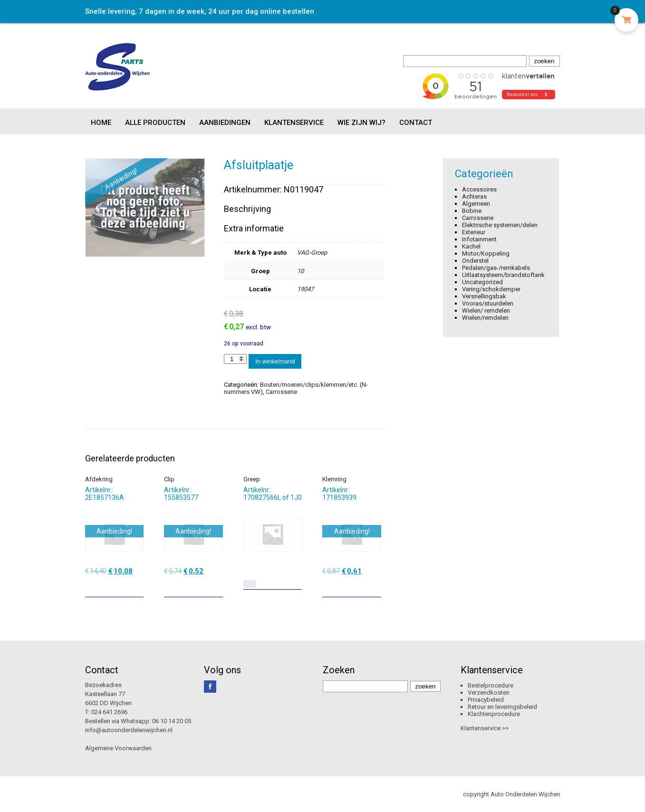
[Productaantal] (235, 359)
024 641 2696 (109, 712)
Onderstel (475, 261)
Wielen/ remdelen (486, 310)
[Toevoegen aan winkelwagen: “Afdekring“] (137, 586)
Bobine (472, 211)
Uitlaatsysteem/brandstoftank (503, 275)
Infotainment (479, 239)
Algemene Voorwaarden (118, 748)
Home (101, 123)
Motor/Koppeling (486, 253)
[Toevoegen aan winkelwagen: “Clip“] (217, 586)
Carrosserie (281, 392)
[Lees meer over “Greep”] (250, 584)
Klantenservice (294, 123)
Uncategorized (482, 282)
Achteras (474, 196)
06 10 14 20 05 (172, 721)
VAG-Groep (312, 253)
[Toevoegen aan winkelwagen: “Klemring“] (375, 586)
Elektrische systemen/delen (500, 225)
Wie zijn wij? (361, 123)
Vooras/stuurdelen (488, 303)
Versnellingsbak (484, 296)
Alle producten (155, 123)
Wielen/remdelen (485, 318)
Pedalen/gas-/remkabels (496, 268)
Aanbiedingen (225, 123)
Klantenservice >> (485, 728)
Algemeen (476, 204)
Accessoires (479, 189)
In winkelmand (275, 361)
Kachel (471, 246)
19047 (305, 289)
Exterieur (474, 232)
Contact (416, 123)
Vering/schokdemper (491, 289)
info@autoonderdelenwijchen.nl (129, 730)
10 (300, 271)
